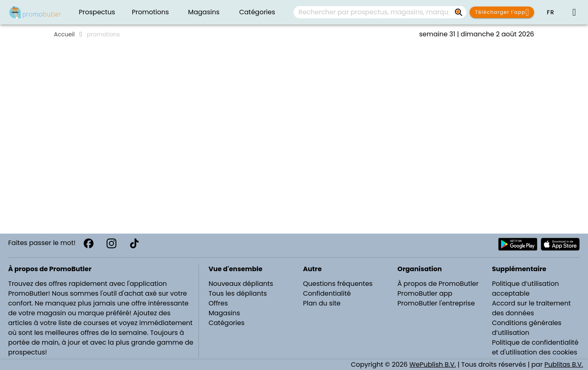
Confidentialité (327, 293)
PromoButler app (425, 293)
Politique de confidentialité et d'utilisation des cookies (535, 347)
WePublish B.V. (432, 364)
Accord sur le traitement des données (531, 308)
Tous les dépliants (238, 293)
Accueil (64, 34)
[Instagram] (111, 243)
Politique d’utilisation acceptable (526, 289)
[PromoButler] (35, 12)
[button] (550, 12)
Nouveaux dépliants (241, 284)
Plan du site (322, 303)
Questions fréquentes (338, 284)
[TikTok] (134, 243)
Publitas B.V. (564, 364)
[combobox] (380, 12)
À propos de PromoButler (438, 284)
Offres (218, 303)
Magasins (224, 313)
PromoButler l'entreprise (436, 303)
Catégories (227, 323)
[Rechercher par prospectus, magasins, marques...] (459, 12)
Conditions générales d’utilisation (527, 328)
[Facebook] (89, 243)
